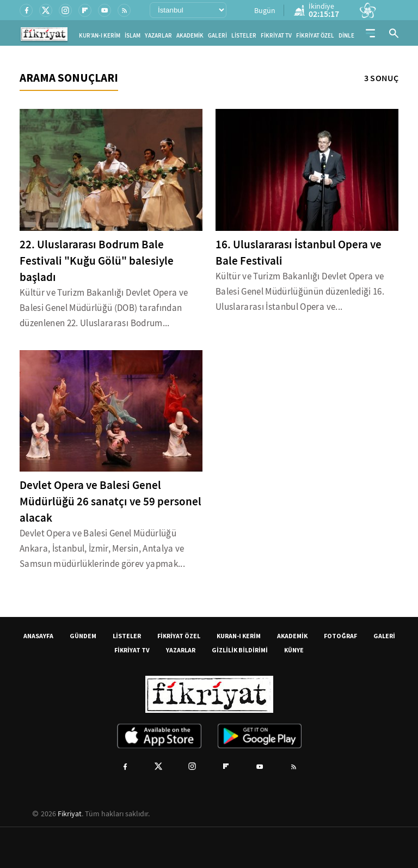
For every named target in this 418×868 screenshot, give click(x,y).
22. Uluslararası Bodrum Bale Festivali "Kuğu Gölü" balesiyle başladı (97, 261)
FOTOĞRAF (340, 636)
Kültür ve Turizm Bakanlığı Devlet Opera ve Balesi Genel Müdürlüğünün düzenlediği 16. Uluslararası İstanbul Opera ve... (300, 292)
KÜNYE (294, 650)
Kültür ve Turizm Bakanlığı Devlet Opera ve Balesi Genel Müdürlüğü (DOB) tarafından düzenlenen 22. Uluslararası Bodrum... (104, 308)
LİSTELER (244, 36)
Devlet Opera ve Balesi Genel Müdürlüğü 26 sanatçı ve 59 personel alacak (110, 502)
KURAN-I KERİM (239, 636)
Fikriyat (70, 814)
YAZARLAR (158, 36)
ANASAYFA (38, 636)
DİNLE (346, 36)
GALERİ (217, 36)
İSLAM (133, 36)
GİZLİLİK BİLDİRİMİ (240, 650)
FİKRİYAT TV (276, 36)
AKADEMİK (190, 36)
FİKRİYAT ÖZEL (315, 36)
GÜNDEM (83, 636)
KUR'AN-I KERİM (100, 36)
